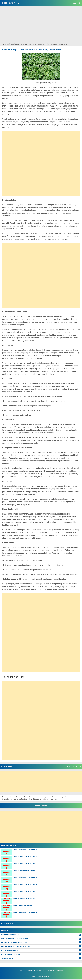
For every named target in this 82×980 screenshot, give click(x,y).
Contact (30, 971)
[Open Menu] (75, 3)
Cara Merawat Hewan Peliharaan (15, 938)
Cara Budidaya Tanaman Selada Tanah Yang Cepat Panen (32, 49)
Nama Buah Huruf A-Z (10, 950)
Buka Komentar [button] (41, 806)
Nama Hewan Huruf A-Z (11, 954)
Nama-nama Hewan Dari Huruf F (25, 899)
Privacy (39, 971)
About (21, 971)
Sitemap (49, 971)
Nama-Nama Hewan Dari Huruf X (25, 850)
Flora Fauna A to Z (11, 3)
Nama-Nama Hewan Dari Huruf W (25, 878)
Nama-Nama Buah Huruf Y (22, 906)
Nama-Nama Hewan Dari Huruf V (25, 913)
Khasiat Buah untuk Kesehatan (14, 942)
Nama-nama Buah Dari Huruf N (24, 871)
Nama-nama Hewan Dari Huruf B (25, 892)
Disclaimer (59, 971)
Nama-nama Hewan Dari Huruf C (25, 857)
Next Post (8, 767)
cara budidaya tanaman (11, 935)
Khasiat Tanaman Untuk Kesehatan (16, 946)
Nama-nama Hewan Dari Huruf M (25, 885)
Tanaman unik (7, 958)
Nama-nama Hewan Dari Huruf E (25, 864)
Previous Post (73, 767)
